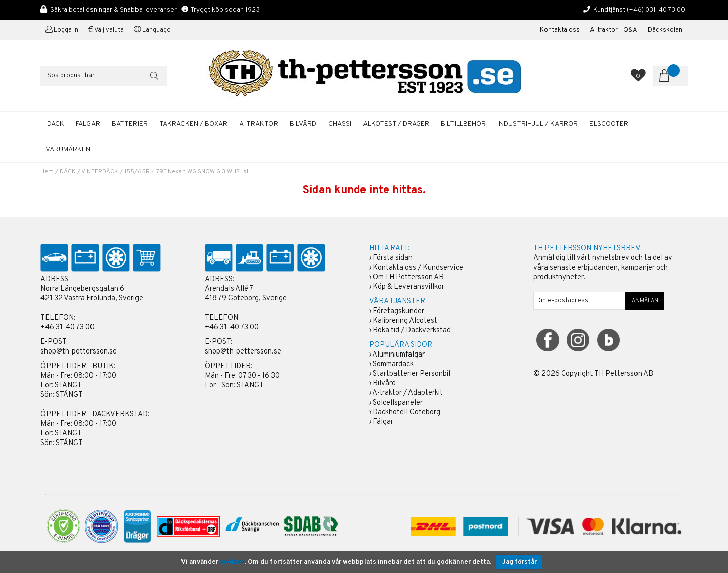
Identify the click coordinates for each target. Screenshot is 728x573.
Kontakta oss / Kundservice (418, 268)
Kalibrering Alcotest (405, 321)
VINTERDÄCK (100, 172)
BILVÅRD (303, 124)
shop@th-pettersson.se (79, 352)
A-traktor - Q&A (614, 30)
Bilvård (384, 384)
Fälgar (383, 422)
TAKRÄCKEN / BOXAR (193, 124)
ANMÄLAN (645, 301)
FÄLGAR (88, 124)
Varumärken (68, 149)
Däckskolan (665, 30)
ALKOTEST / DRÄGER (396, 124)
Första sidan (393, 258)
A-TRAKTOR (259, 124)
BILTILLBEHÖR (463, 124)
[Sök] (104, 76)
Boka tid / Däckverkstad (412, 330)
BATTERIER (130, 124)
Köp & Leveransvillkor (408, 287)
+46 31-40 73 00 (67, 327)
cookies (232, 562)
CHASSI (340, 124)
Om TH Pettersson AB (408, 277)
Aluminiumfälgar (398, 355)
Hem (47, 172)
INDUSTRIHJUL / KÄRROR (538, 124)
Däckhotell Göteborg (406, 412)
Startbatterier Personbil (412, 374)
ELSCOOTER (609, 124)
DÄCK (56, 124)
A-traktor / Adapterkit (407, 393)
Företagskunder (398, 311)
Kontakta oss (560, 30)
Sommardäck (393, 364)
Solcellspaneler (398, 403)
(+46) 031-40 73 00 (656, 10)
